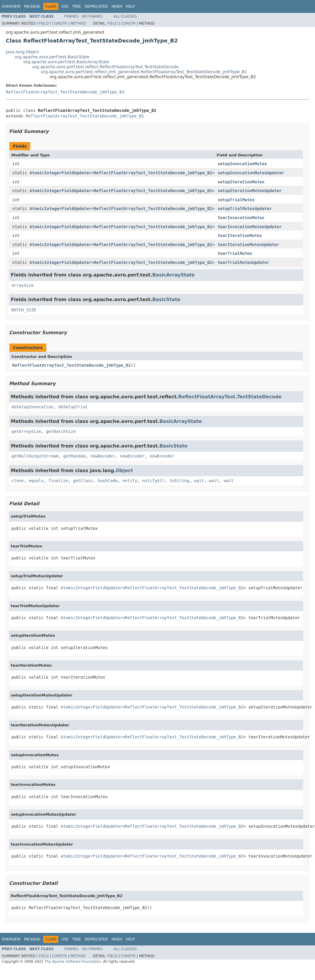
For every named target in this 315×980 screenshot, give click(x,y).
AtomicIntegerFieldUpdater (60, 173)
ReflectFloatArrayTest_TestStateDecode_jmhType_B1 (85, 116)
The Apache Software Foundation (73, 962)
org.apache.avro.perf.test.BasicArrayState (66, 62)
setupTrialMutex (236, 200)
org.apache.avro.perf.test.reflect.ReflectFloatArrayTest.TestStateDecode (106, 67)
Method (78, 23)
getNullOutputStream (35, 456)
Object (125, 471)
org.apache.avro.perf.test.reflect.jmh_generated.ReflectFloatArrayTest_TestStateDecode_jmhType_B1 (144, 72)
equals (36, 481)
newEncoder (132, 456)
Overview (11, 6)
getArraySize (26, 431)
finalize (58, 481)
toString (179, 481)
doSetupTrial (73, 407)
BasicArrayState (173, 275)
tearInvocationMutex (241, 218)
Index (117, 6)
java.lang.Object (23, 52)
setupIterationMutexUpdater (250, 191)
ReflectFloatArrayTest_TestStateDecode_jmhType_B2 (153, 173)
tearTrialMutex (235, 253)
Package (32, 6)
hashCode (108, 481)
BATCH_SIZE (24, 310)
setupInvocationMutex (242, 164)
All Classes (125, 16)
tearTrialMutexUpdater (243, 262)
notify (130, 481)
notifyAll (153, 481)
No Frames (92, 16)
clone (18, 481)
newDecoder (103, 456)
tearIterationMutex (240, 235)
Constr (59, 23)
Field (44, 23)
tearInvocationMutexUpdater (250, 227)
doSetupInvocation (32, 407)
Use (65, 6)
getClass (83, 481)
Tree (77, 6)
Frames (72, 16)
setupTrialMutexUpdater (245, 209)
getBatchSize (61, 431)
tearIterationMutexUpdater (248, 245)
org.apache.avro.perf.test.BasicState (52, 57)
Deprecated (96, 6)
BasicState (166, 299)
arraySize (23, 285)
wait (199, 481)
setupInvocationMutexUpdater (251, 173)
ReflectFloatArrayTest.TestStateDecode (230, 397)
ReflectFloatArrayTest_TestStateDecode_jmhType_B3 (65, 92)
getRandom (74, 456)
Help (130, 6)
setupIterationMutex (241, 182)
